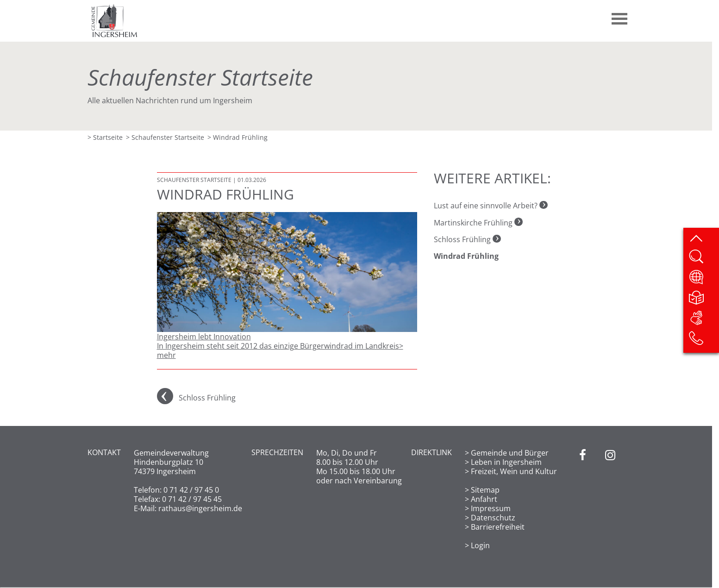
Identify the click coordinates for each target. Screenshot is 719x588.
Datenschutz (493, 518)
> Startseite (105, 137)
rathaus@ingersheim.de (200, 508)
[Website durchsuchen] (703, 260)
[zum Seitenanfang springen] (703, 239)
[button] (620, 15)
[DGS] (703, 321)
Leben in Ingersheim (506, 462)
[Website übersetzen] (703, 280)
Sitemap (485, 490)
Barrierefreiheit (498, 527)
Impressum (491, 508)
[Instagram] (610, 499)
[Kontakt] (703, 341)
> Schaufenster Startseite (165, 137)
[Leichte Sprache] (703, 300)
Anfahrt (484, 499)
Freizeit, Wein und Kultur (514, 471)
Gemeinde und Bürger (510, 453)
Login (480, 545)
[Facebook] (583, 499)
